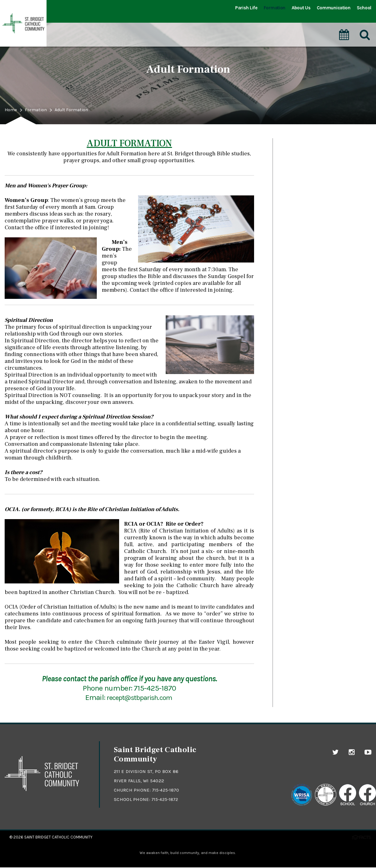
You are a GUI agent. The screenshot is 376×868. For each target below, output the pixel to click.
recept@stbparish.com (140, 697)
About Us (301, 8)
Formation (275, 8)
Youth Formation (298, 189)
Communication (334, 8)
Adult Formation (81, 110)
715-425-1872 (166, 799)
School (364, 8)
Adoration (289, 218)
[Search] (365, 28)
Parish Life (246, 8)
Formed (287, 232)
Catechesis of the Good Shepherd (318, 174)
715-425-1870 (166, 790)
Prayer (285, 159)
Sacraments (292, 145)
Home (12, 110)
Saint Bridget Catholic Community (58, 837)
